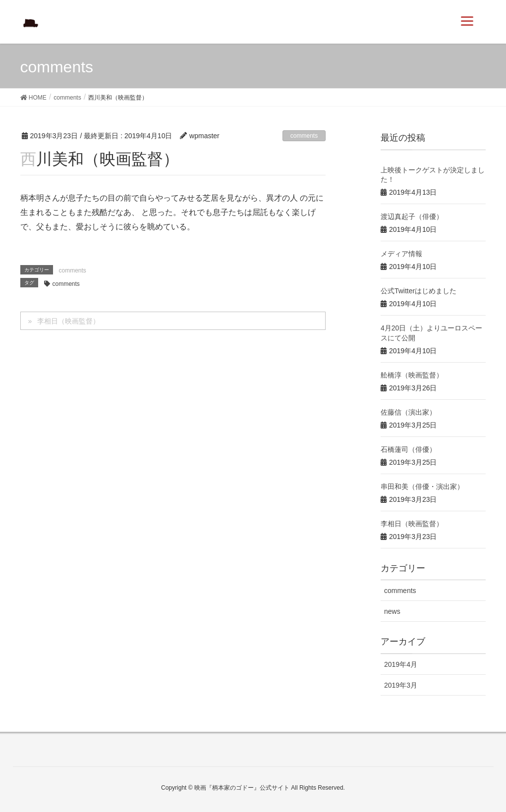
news (392, 611)
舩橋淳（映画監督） (412, 375)
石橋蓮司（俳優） (408, 449)
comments (304, 136)
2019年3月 (401, 685)
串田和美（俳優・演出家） (422, 487)
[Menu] (467, 21)
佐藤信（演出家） (408, 412)
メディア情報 (401, 254)
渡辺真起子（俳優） (412, 217)
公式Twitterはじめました (419, 291)
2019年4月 (401, 664)
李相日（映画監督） (68, 321)
